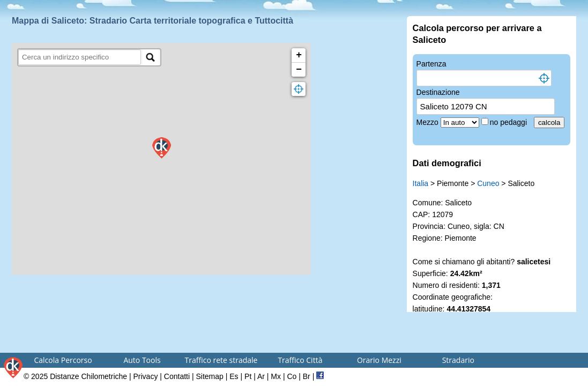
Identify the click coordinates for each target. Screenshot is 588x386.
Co (292, 376)
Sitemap (210, 376)
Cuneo (488, 183)
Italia (421, 183)
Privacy (146, 376)
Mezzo (429, 122)
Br (307, 376)
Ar (261, 376)
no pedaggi (509, 122)
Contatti (177, 376)
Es (234, 376)
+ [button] (299, 55)
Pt (248, 376)
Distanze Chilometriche (88, 376)
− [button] (299, 70)
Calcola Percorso (63, 360)
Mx (276, 376)
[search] (80, 57)
